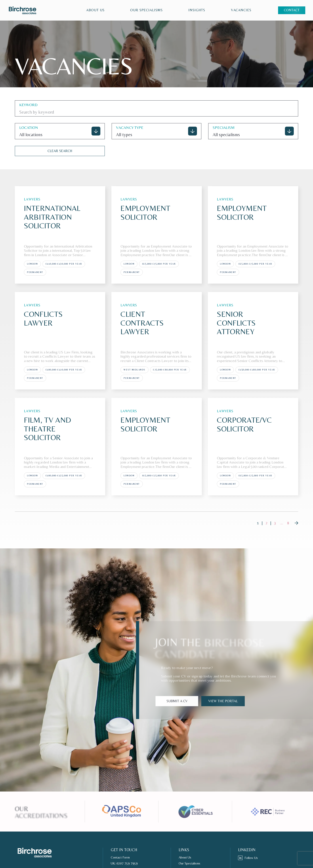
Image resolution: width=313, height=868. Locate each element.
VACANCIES (241, 10)
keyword (28, 105)
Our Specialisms (146, 10)
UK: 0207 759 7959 (124, 863)
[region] (155, 10)
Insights (197, 10)
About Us (95, 10)
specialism (224, 127)
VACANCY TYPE (130, 127)
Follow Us (248, 858)
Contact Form (120, 857)
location (29, 127)
